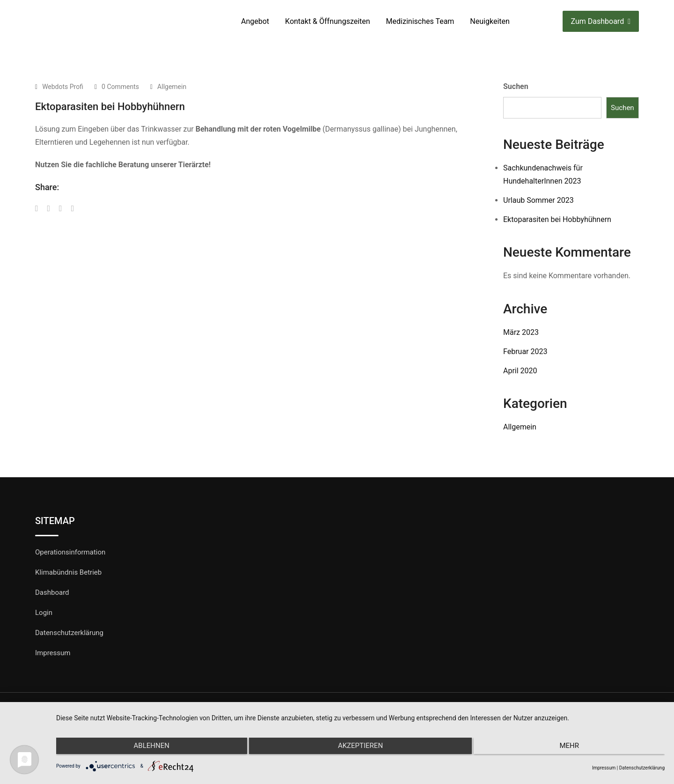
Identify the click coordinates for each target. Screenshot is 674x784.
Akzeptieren (360, 748)
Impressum (53, 653)
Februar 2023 (525, 351)
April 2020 (520, 371)
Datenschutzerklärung (69, 633)
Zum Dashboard (601, 21)
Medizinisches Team (420, 21)
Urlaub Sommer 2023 (538, 200)
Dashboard (52, 592)
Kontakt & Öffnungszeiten (328, 21)
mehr (574, 748)
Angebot (255, 21)
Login (44, 613)
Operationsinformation (70, 552)
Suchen (516, 86)
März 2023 (521, 332)
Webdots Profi (63, 87)
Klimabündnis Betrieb (68, 572)
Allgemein (172, 87)
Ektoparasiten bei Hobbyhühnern (557, 219)
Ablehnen (147, 748)
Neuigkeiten (490, 21)
